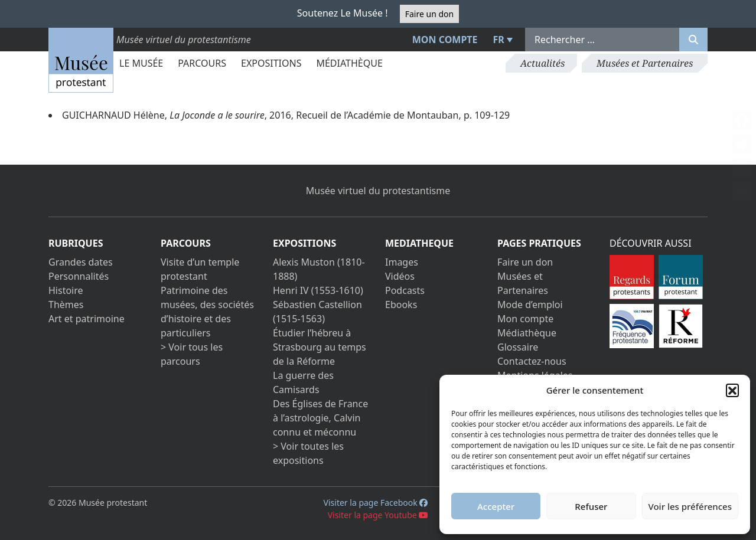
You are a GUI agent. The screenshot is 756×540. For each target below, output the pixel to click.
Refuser (591, 506)
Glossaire (518, 347)
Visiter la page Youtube (378, 515)
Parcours (202, 63)
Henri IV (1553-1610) (318, 290)
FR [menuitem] (499, 40)
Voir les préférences (690, 506)
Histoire (66, 290)
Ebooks (401, 305)
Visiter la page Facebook (376, 503)
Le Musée (141, 63)
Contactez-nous (532, 361)
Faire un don (429, 14)
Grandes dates (81, 262)
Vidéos (400, 276)
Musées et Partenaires (645, 63)
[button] (732, 390)
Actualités (542, 63)
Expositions (271, 63)
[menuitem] (501, 40)
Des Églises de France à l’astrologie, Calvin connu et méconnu (320, 418)
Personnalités (79, 276)
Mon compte (445, 40)
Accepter (496, 506)
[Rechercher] (693, 40)
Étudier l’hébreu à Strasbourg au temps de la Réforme (320, 347)
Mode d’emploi (530, 305)
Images (402, 262)
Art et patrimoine (87, 319)
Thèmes (66, 305)
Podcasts (405, 290)
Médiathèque (349, 63)
